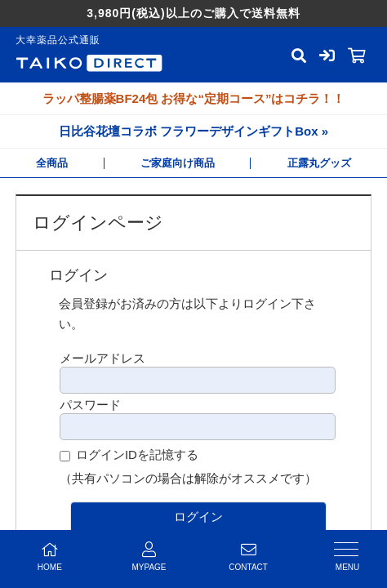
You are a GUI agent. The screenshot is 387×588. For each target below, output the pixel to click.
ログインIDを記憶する (137, 454)
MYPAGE (149, 557)
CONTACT (248, 557)
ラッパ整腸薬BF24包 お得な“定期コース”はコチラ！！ (194, 98)
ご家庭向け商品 (178, 163)
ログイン (198, 517)
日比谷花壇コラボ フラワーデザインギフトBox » (193, 131)
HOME (50, 557)
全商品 (52, 163)
